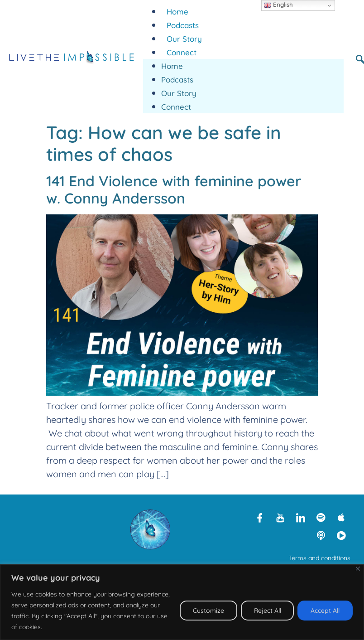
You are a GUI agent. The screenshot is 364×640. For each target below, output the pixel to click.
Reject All (267, 611)
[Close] (358, 569)
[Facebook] (260, 517)
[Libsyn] (321, 535)
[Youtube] (280, 517)
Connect (182, 52)
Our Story (184, 39)
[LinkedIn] (301, 517)
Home (177, 12)
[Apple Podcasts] (341, 517)
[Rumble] (341, 535)
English (278, 5)
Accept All (325, 611)
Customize (208, 611)
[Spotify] (321, 517)
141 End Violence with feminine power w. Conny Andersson (174, 189)
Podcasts (183, 25)
